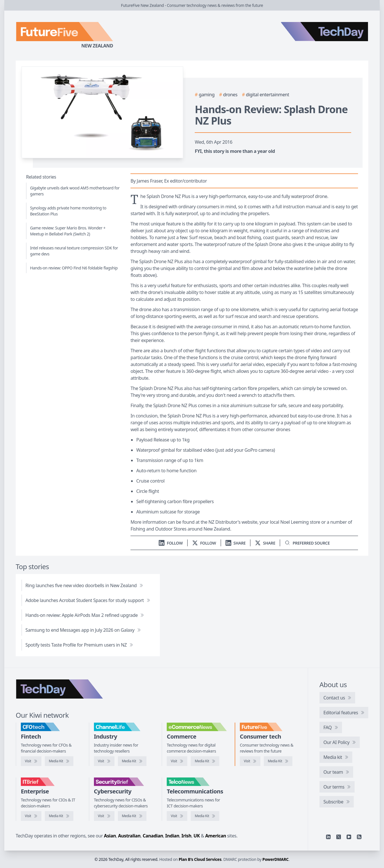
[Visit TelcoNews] (177, 816)
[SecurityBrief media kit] (132, 816)
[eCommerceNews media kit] (205, 761)
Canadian (153, 836)
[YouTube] (349, 837)
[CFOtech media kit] (59, 761)
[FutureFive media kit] (278, 761)
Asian (110, 836)
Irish (187, 836)
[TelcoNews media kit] (205, 816)
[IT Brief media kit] (59, 816)
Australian (129, 836)
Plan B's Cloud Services (200, 859)
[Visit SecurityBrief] (104, 816)
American (216, 836)
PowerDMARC (276, 859)
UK (197, 836)
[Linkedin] (328, 837)
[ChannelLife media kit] (132, 761)
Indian (172, 836)
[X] (339, 837)
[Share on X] (265, 543)
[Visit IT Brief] (31, 816)
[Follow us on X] (204, 543)
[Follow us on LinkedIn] (171, 543)
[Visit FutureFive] (250, 761)
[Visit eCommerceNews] (177, 761)
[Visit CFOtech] (31, 761)
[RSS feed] (359, 837)
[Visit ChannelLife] (104, 761)
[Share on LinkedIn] (236, 543)
